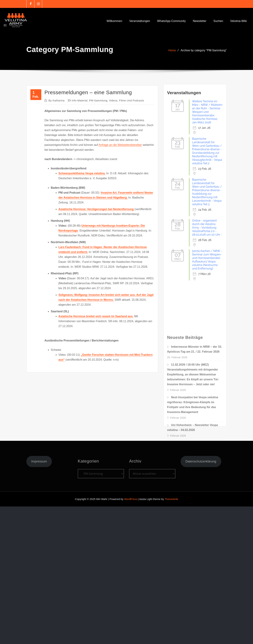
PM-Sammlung (98, 184)
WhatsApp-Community (171, 21)
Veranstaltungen (140, 21)
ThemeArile (171, 499)
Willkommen (114, 21)
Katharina (56, 184)
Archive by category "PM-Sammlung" (204, 53)
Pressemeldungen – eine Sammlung (88, 176)
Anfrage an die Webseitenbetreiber (120, 228)
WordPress (131, 499)
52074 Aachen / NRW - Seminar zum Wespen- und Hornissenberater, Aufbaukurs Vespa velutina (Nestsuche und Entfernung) (207, 315)
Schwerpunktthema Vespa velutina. (82, 257)
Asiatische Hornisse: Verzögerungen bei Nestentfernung (96, 292)
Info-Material (80, 184)
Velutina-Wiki (239, 21)
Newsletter (200, 21)
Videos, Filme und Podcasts (126, 184)
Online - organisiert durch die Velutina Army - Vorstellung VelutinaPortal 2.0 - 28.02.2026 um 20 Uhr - (207, 283)
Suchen (218, 21)
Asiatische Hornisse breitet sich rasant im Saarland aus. (96, 400)
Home (172, 53)
